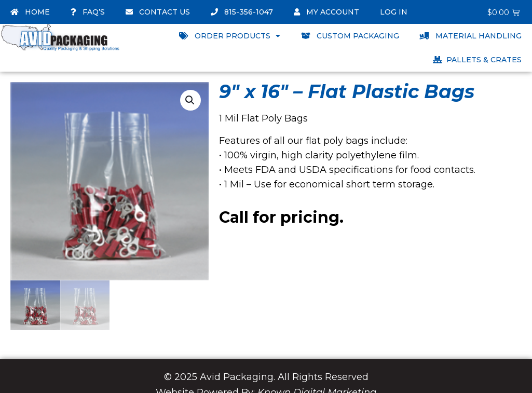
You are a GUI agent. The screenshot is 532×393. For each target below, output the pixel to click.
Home (30, 12)
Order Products (230, 36)
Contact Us (158, 12)
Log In (394, 12)
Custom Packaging (350, 36)
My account (326, 12)
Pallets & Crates (477, 60)
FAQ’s (88, 12)
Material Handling (471, 36)
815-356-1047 (242, 12)
